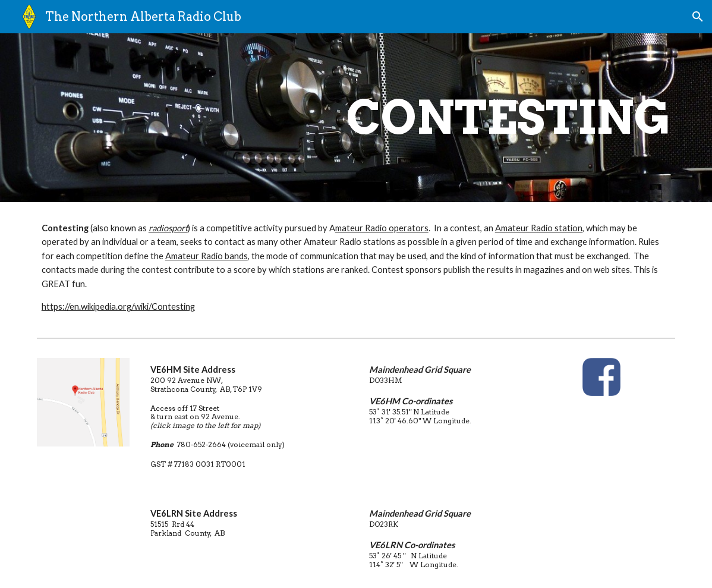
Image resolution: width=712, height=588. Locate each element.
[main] (410, 118)
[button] (698, 17)
